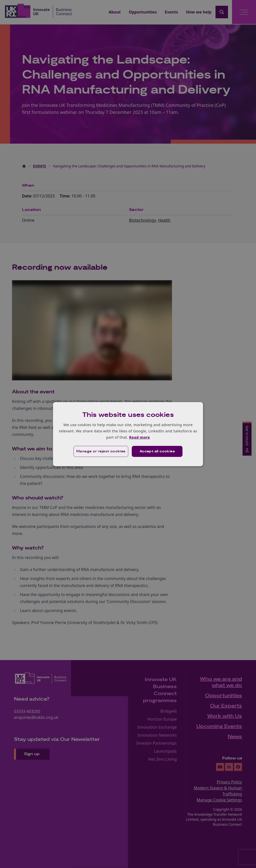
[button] (101, 451)
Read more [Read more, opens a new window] (139, 437)
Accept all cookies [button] (157, 451)
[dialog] (128, 434)
